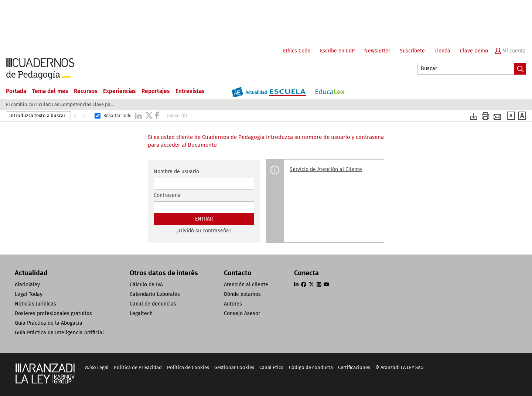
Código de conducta (311, 367)
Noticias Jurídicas (35, 304)
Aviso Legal (97, 367)
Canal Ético (272, 367)
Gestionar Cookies (234, 367)
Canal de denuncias (153, 304)
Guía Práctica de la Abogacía (49, 323)
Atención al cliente (246, 285)
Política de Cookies (188, 367)
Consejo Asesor (242, 313)
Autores (233, 304)
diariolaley (27, 285)
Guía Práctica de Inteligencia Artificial (59, 333)
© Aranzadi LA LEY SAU (400, 367)
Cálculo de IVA (146, 285)
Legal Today (29, 294)
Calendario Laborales (155, 294)
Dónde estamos (242, 294)
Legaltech (141, 313)
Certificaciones (354, 367)
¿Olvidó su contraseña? (204, 231)
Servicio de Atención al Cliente (326, 169)
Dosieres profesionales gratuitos (53, 313)
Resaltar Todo (117, 116)
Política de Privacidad (138, 367)
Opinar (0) (177, 116)
